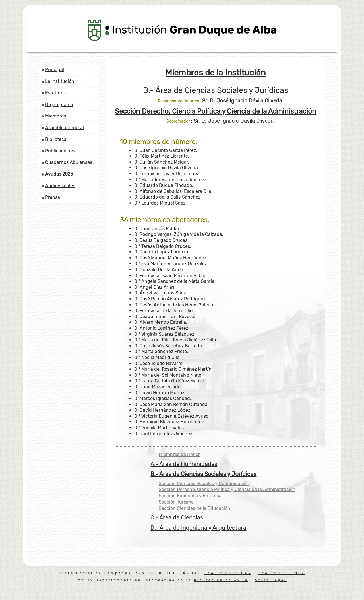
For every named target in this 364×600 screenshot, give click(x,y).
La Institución (60, 81)
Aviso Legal (271, 580)
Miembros (56, 116)
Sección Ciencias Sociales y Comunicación (204, 483)
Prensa (53, 197)
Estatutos (55, 93)
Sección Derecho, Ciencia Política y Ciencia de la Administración (227, 489)
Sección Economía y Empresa (190, 496)
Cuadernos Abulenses (69, 162)
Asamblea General (65, 128)
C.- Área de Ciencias (177, 517)
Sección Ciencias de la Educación (195, 508)
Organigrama (59, 105)
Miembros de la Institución (216, 73)
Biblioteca (56, 139)
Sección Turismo (176, 502)
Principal (55, 70)
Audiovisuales (60, 186)
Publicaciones (60, 151)
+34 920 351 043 (228, 573)
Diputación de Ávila (221, 580)
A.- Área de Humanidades (184, 464)
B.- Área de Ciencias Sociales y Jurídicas (216, 90)
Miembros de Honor (179, 454)
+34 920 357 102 (282, 573)
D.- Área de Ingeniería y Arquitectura (198, 528)
